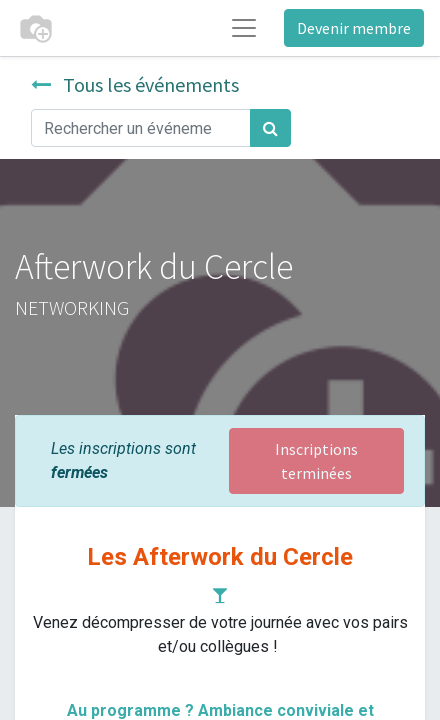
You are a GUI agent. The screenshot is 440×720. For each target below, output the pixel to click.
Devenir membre (354, 28)
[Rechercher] (270, 128)
